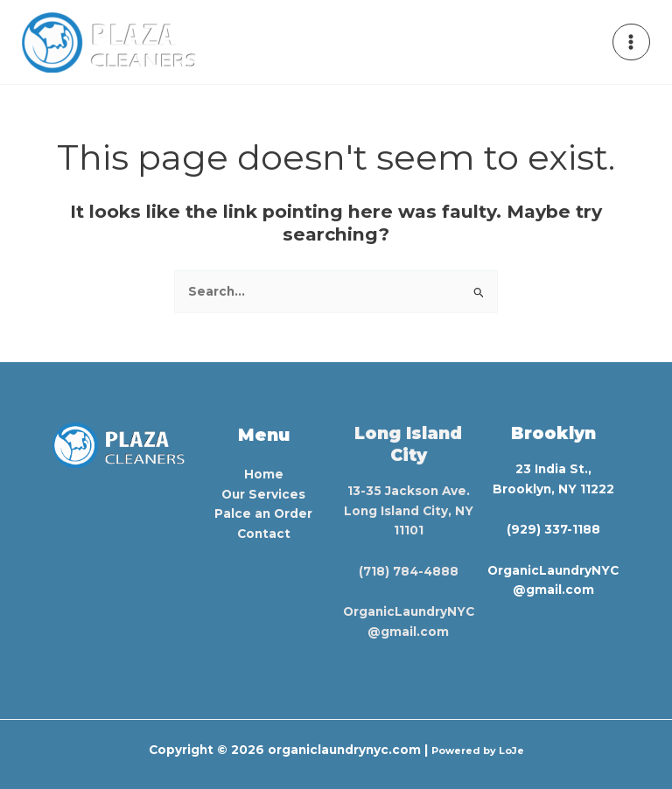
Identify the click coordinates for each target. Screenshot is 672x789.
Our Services (263, 494)
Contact (264, 534)
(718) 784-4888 (409, 571)
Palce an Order (263, 513)
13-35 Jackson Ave (407, 491)
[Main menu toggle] (631, 42)
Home (264, 474)
